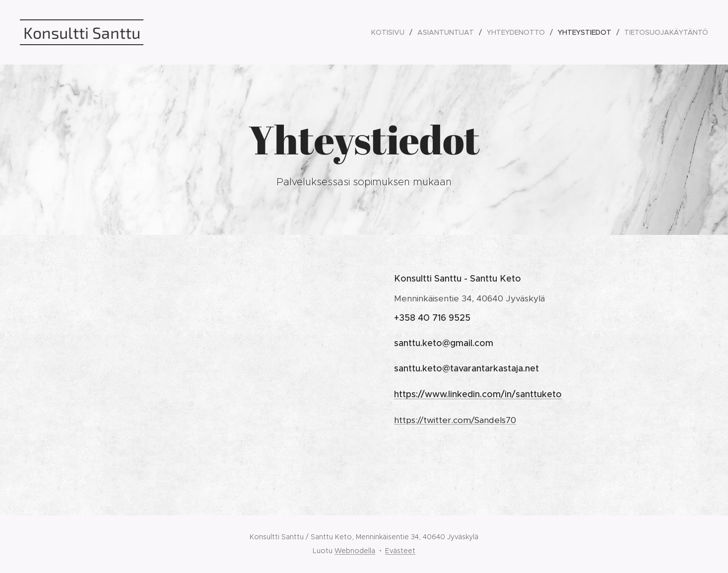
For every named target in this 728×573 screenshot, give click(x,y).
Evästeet (400, 551)
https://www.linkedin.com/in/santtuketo (478, 394)
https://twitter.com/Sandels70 (455, 420)
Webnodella (355, 551)
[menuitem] (391, 32)
